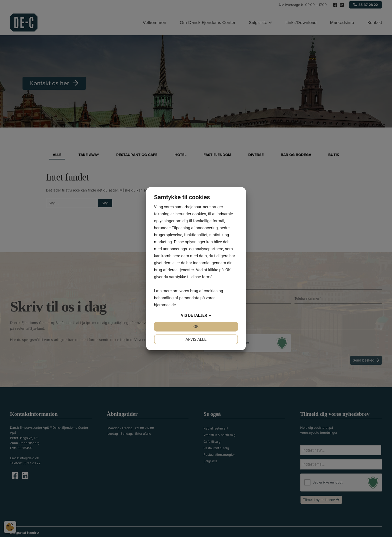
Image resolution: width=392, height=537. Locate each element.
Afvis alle (196, 339)
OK (196, 327)
